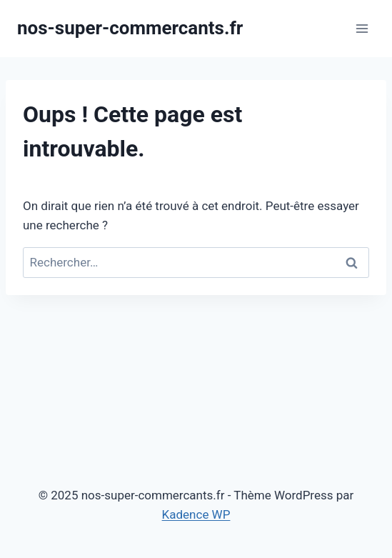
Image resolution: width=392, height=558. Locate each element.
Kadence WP (196, 514)
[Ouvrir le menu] (362, 28)
